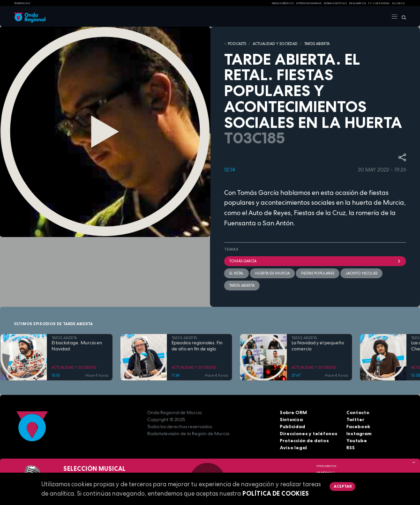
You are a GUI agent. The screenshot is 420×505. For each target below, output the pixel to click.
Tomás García (315, 261)
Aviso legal (293, 448)
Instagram (359, 434)
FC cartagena (379, 3)
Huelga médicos (283, 3)
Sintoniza (291, 420)
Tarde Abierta (242, 285)
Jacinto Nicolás (361, 273)
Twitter (355, 420)
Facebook (358, 427)
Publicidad (292, 427)
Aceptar (343, 486)
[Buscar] (402, 17)
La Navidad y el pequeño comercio (318, 346)
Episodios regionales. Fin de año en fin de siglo (197, 346)
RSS (351, 448)
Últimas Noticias (335, 3)
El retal (236, 273)
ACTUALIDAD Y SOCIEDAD (275, 44)
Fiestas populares (318, 273)
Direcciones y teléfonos (309, 434)
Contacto (358, 412)
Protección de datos (304, 441)
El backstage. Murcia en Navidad (77, 346)
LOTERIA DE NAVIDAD (309, 3)
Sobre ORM (293, 412)
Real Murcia (358, 3)
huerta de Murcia (272, 273)
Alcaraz (398, 3)
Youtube (357, 441)
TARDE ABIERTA (317, 44)
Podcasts (237, 44)
